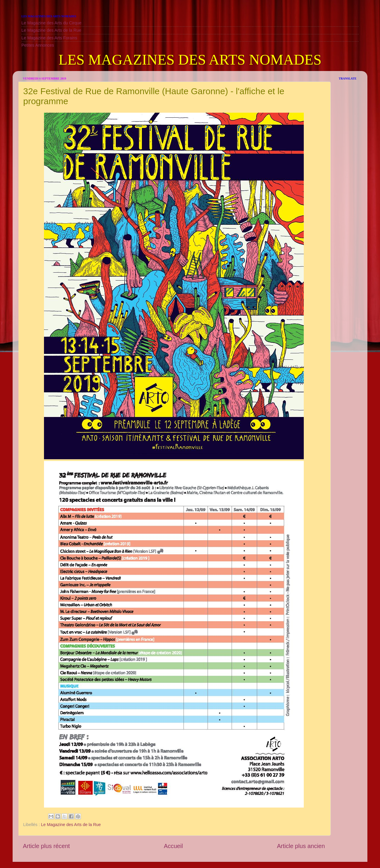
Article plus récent (46, 846)
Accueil (173, 846)
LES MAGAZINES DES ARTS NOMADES (190, 60)
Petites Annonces (38, 45)
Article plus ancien (301, 846)
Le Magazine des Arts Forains (49, 38)
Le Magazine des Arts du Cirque (51, 23)
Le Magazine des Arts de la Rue (51, 30)
